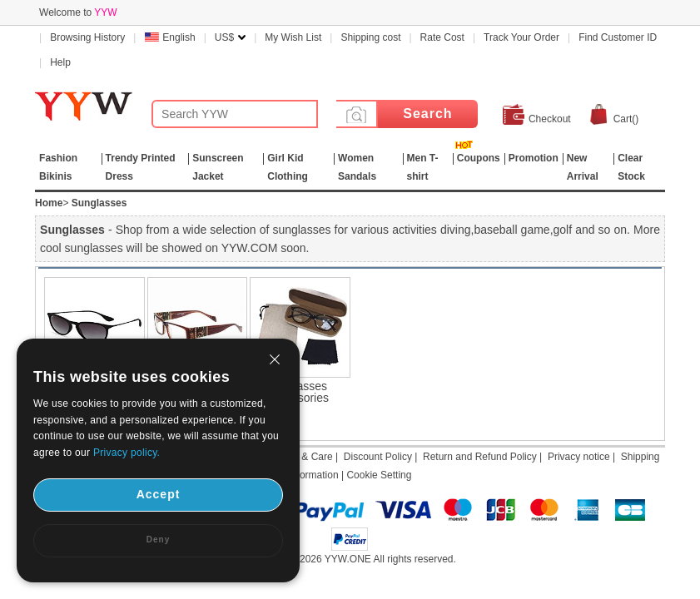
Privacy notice (579, 457)
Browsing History (87, 37)
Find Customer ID (618, 37)
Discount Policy (378, 457)
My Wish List (293, 37)
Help (60, 62)
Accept (159, 494)
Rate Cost (442, 37)
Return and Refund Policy (480, 457)
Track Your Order (521, 37)
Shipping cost (370, 37)
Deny (158, 540)
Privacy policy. (127, 453)
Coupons (479, 158)
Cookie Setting (379, 475)
